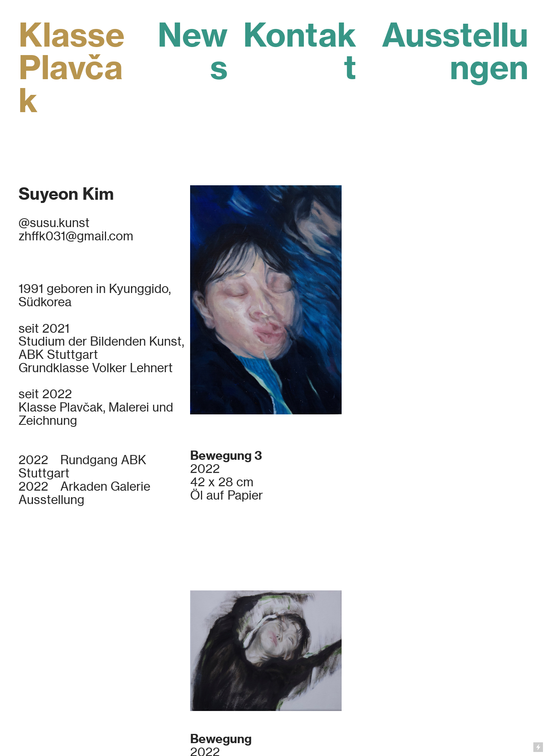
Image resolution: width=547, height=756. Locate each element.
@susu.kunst (54, 223)
